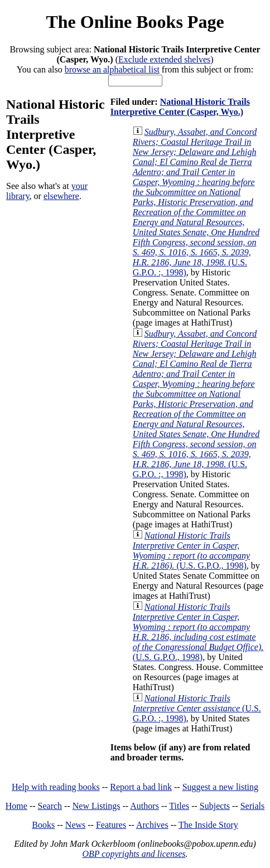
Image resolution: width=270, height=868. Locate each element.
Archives (152, 825)
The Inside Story (208, 825)
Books (43, 825)
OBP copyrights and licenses (134, 854)
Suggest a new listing (220, 787)
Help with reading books (56, 787)
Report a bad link (141, 787)
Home (16, 806)
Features (111, 825)
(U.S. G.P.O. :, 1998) (196, 202)
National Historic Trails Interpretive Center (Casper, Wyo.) (180, 107)
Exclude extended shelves (164, 59)
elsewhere (61, 196)
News (75, 825)
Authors (144, 806)
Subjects (215, 806)
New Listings (97, 806)
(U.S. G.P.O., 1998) (191, 551)
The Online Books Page (135, 22)
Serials (253, 806)
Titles (179, 806)
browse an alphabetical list (112, 69)
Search (50, 806)
